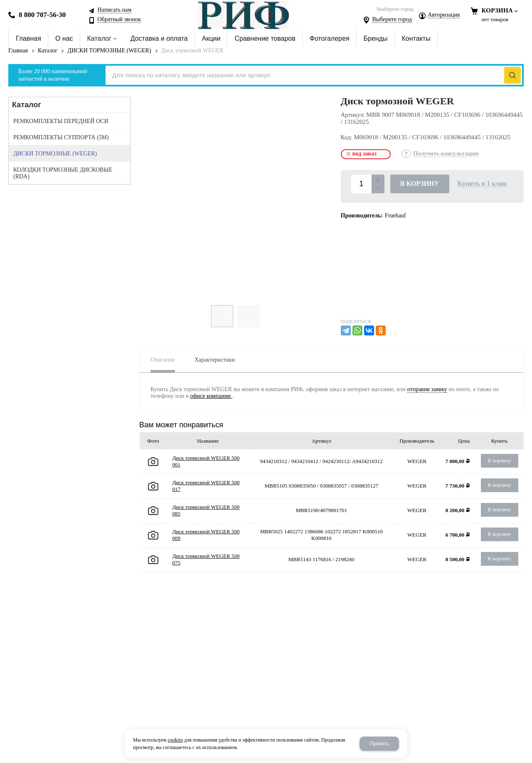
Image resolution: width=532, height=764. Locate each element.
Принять (379, 744)
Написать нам (115, 10)
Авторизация (444, 15)
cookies (175, 740)
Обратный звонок (119, 20)
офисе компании (211, 396)
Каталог (48, 51)
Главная (18, 51)
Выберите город (392, 20)
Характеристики (215, 360)
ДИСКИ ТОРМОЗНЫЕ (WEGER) (109, 51)
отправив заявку (427, 389)
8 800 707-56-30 (42, 15)
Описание (163, 360)
